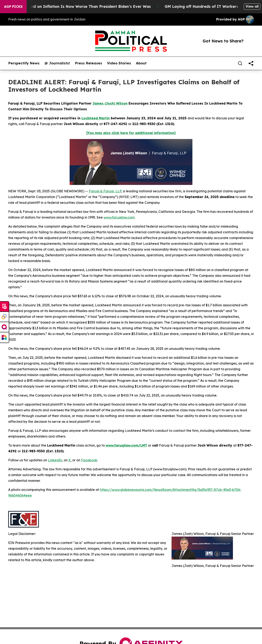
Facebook (89, 460)
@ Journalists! (57, 63)
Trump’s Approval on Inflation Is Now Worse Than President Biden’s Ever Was (81, 6)
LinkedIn (55, 460)
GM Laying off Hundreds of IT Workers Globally (215, 6)
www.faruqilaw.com (119, 217)
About (141, 63)
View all (252, 6)
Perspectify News (24, 63)
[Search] (240, 63)
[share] (251, 63)
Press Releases (89, 63)
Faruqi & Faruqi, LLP (105, 191)
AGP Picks (13, 7)
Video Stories (119, 63)
